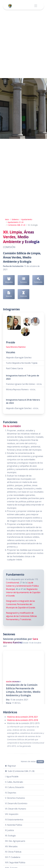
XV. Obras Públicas (13, 852)
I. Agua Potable (12, 777)
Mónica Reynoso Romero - (21, 389)
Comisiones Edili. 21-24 (16, 225)
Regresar (10, 766)
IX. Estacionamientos (14, 820)
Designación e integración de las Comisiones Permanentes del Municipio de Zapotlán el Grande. (21, 604)
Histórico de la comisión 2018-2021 (22, 717)
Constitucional (12, 583)
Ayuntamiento (27, 219)
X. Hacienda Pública (13, 825)
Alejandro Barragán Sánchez (19, 358)
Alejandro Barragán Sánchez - (22, 408)
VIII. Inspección (12, 814)
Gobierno (15, 219)
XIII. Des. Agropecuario (15, 841)
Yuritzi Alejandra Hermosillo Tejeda (22, 363)
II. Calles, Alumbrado (14, 782)
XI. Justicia (9, 830)
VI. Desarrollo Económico (16, 803)
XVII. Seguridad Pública (15, 862)
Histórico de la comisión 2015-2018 (22, 720)
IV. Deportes (11, 793)
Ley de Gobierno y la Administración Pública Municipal (22, 586)
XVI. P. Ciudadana (13, 857)
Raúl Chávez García (14, 368)
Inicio (7, 219)
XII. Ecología (10, 836)
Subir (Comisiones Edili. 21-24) (20, 771)
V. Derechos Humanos (15, 798)
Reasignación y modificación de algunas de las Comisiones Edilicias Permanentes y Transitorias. (21, 616)
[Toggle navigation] (36, 6)
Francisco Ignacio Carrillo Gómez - (24, 384)
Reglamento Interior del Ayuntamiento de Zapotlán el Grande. (23, 592)
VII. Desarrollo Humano (15, 809)
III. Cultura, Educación (15, 787)
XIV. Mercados (11, 846)
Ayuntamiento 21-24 (15, 222)
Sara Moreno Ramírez (16, 347)
